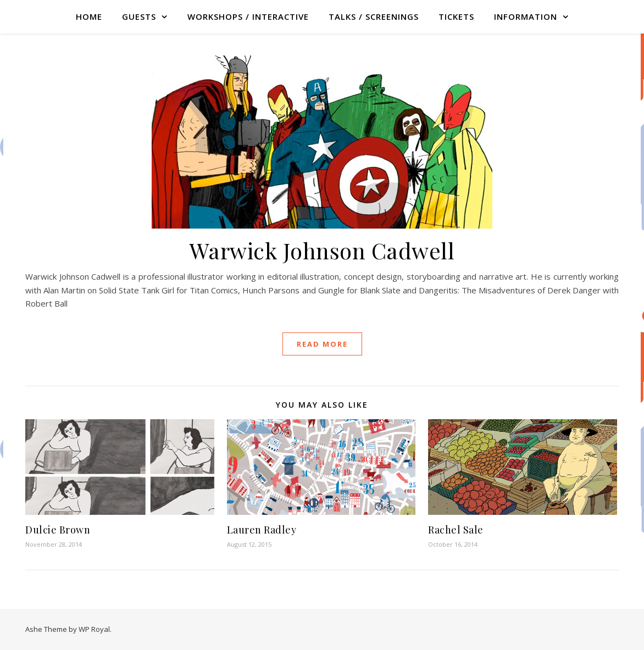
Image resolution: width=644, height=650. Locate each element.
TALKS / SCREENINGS (374, 16)
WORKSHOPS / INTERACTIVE (248, 16)
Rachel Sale (456, 530)
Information (526, 16)
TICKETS (456, 16)
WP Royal (94, 629)
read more (322, 344)
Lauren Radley (262, 530)
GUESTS (139, 16)
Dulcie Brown (58, 530)
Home (89, 16)
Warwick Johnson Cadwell (322, 250)
